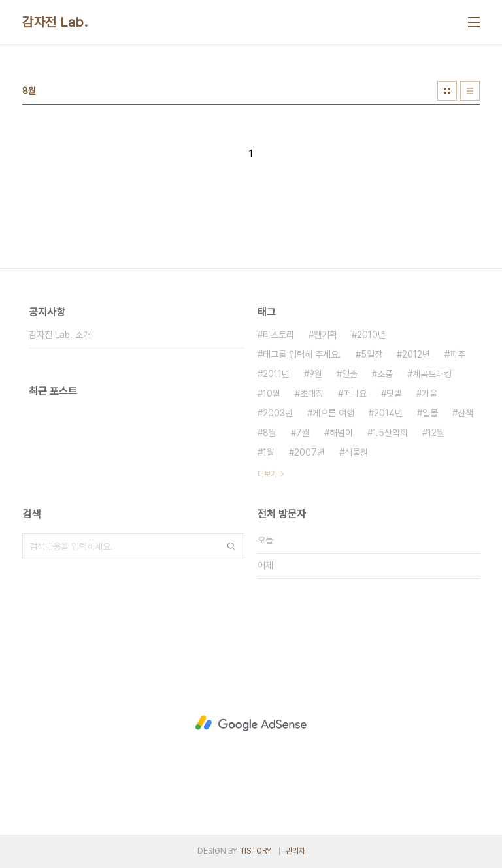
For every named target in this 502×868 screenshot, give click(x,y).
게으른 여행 (333, 413)
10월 (272, 393)
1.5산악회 (390, 433)
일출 (350, 374)
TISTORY (255, 851)
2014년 (388, 413)
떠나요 (355, 393)
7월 (303, 433)
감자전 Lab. (55, 22)
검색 (231, 546)
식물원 (356, 452)
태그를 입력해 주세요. (302, 354)
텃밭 (394, 393)
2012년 (416, 354)
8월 (270, 433)
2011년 (276, 374)
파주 (458, 354)
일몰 (430, 413)
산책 (465, 413)
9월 (316, 374)
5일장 (372, 354)
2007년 (310, 452)
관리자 (295, 851)
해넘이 (341, 433)
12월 (436, 433)
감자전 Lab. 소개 (60, 335)
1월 (269, 452)
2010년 (371, 335)
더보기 (267, 474)
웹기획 (326, 335)
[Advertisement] (251, 724)
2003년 (278, 413)
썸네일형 (447, 91)
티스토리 (278, 335)
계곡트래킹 (432, 374)
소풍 (385, 374)
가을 (429, 393)
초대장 (312, 393)
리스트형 (470, 91)
